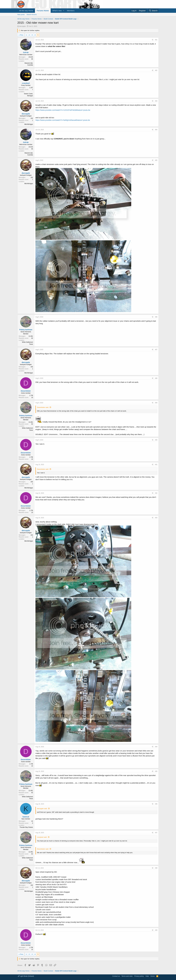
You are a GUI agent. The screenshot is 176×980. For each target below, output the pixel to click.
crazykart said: (42, 837)
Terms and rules (127, 976)
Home (153, 976)
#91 (156, 465)
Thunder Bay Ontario (26, 827)
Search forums (32, 15)
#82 (156, 70)
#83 (156, 101)
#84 (156, 130)
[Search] (153, 11)
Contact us (116, 976)
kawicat (26, 817)
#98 (156, 868)
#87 (156, 350)
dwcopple (22, 26)
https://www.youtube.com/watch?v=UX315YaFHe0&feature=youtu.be (63, 110)
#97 (156, 833)
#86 (156, 317)
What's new (57, 11)
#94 (156, 747)
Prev (22, 35)
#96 (156, 804)
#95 (156, 771)
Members (71, 11)
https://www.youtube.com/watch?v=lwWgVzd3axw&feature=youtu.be (63, 120)
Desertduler (26, 391)
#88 (156, 378)
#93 (156, 518)
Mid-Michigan (29, 124)
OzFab (26, 52)
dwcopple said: (42, 809)
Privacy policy (139, 976)
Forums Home (43, 11)
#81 (156, 40)
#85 (156, 160)
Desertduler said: (43, 407)
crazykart (26, 83)
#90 (156, 440)
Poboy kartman (26, 330)
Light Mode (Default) (26, 976)
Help (147, 976)
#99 (156, 930)
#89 (156, 403)
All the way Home (26, 11)
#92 (156, 493)
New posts (21, 15)
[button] (64, 11)
